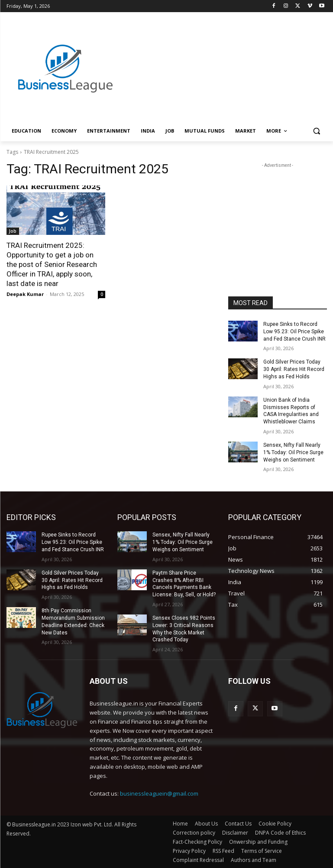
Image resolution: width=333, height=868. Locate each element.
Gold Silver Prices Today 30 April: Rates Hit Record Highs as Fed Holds (294, 369)
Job (13, 231)
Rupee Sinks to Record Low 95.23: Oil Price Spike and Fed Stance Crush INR (294, 332)
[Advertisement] (226, 59)
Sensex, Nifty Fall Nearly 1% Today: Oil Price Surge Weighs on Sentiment (293, 452)
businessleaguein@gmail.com (159, 793)
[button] (317, 131)
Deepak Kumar (25, 294)
